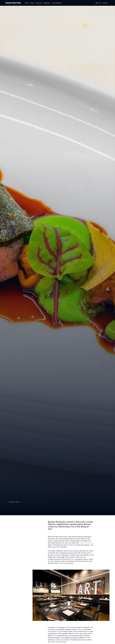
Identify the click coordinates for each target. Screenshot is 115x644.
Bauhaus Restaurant (86, 543)
